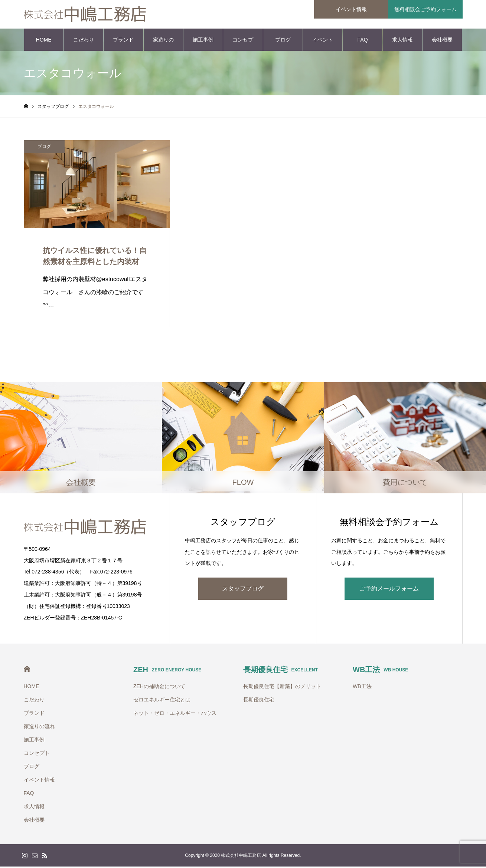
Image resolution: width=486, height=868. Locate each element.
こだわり (84, 41)
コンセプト (243, 45)
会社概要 (442, 41)
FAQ (363, 41)
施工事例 (203, 41)
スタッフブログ (243, 590)
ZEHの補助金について (159, 688)
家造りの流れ (163, 45)
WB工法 (380, 671)
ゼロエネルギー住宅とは (162, 701)
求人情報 (402, 41)
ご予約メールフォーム (389, 590)
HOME (44, 41)
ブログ (283, 41)
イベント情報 (323, 45)
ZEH (167, 671)
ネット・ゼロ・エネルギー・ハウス (175, 714)
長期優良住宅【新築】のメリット (282, 688)
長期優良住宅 (280, 671)
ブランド (123, 41)
